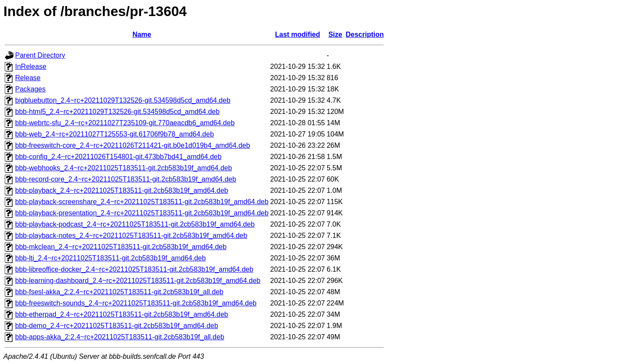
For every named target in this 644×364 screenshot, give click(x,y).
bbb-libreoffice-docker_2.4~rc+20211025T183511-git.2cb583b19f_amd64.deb (134, 269)
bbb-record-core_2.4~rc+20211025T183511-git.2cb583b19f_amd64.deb (126, 179)
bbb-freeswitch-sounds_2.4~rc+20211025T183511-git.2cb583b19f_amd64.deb (136, 303)
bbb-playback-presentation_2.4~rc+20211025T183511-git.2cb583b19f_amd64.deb (142, 213)
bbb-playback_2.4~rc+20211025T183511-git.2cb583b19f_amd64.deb (122, 190)
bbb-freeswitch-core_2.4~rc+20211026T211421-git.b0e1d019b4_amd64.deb (133, 145)
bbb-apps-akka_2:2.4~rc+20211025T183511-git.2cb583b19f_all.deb (120, 337)
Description (365, 34)
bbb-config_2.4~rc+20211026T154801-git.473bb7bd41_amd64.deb (118, 157)
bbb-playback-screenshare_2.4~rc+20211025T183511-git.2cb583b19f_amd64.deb (142, 202)
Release (28, 78)
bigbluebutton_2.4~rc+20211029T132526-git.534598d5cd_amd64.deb (123, 100)
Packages (30, 89)
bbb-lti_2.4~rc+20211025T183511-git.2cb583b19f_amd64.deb (110, 258)
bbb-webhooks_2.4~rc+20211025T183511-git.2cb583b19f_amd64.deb (124, 168)
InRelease (31, 67)
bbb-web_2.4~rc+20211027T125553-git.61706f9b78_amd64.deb (114, 134)
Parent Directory (40, 55)
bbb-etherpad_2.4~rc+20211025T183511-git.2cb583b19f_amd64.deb (122, 314)
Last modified (298, 34)
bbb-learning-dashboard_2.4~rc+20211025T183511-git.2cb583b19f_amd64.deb (138, 281)
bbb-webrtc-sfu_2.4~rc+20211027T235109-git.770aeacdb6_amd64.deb (125, 123)
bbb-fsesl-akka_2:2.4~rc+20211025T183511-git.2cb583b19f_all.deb (119, 292)
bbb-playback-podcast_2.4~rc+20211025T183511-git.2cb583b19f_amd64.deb (135, 224)
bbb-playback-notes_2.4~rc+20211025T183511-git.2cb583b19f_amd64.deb (131, 236)
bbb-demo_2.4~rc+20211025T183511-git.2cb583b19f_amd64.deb (117, 326)
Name (142, 34)
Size (335, 34)
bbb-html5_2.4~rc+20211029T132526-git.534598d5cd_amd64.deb (117, 112)
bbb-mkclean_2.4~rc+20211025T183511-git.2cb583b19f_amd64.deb (121, 247)
